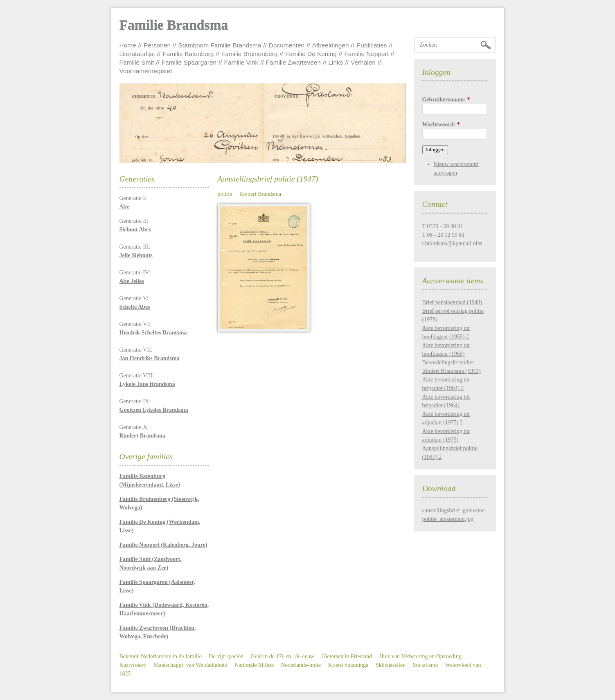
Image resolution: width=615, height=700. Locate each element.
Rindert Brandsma (260, 194)
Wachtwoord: (441, 125)
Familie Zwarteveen (293, 62)
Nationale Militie (254, 665)
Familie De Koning (311, 54)
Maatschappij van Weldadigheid (191, 665)
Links (336, 62)
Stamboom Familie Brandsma (220, 45)
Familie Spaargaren (189, 62)
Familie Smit (137, 62)
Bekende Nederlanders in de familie (161, 656)
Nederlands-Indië (301, 665)
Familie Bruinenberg (250, 54)
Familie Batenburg (188, 54)
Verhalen (363, 62)
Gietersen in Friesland (347, 656)
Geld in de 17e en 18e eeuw (283, 656)
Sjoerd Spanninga (348, 665)
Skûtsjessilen (391, 665)
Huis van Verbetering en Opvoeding (420, 656)
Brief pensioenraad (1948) (452, 302)
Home (128, 45)
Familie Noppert (366, 54)
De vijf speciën (226, 656)
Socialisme (425, 665)
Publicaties (372, 45)
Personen (157, 45)
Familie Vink (241, 62)
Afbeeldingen (331, 45)
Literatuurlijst (137, 54)
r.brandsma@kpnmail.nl (450, 243)
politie (225, 194)
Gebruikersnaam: (446, 100)
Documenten (287, 45)
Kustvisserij (133, 665)
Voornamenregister (146, 71)
